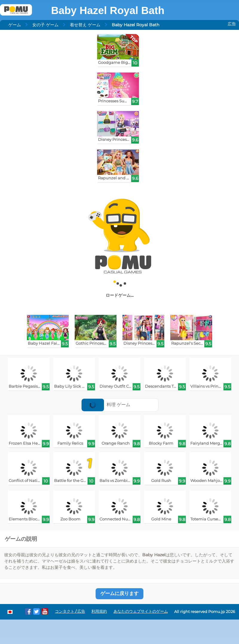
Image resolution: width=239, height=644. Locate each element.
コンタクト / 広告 (70, 611)
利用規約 (99, 611)
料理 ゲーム (106, 405)
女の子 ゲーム (45, 25)
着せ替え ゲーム (85, 25)
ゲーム (15, 25)
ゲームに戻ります (119, 593)
